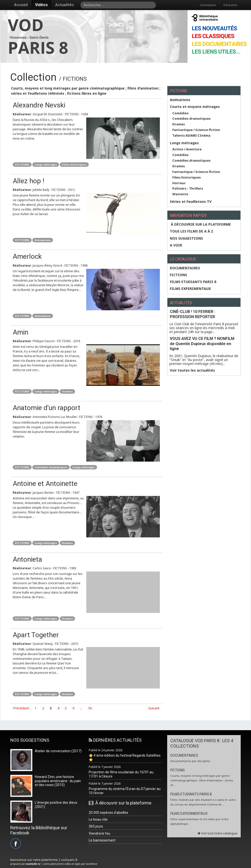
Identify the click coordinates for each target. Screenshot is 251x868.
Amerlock (27, 256)
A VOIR (176, 245)
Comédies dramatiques (51, 467)
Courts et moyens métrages (195, 107)
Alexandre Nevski (39, 105)
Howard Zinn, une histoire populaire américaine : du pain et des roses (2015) (58, 781)
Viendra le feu (100, 833)
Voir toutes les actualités (192, 370)
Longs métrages (46, 164)
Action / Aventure (187, 149)
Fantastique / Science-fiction (196, 130)
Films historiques (74, 164)
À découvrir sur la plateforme (200, 224)
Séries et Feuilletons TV (191, 202)
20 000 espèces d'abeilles (108, 813)
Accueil (21, 5)
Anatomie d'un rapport (47, 408)
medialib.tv (33, 864)
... (81, 708)
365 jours (96, 826)
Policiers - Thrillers (188, 188)
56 (90, 708)
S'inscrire (230, 5)
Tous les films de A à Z (192, 231)
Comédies (180, 113)
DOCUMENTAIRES (185, 268)
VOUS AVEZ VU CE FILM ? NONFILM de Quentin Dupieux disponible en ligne (202, 344)
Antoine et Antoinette (45, 484)
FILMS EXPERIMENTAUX (190, 289)
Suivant (154, 708)
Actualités (65, 5)
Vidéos (41, 5)
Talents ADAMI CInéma (191, 136)
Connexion (208, 5)
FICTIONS (22, 164)
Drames (67, 391)
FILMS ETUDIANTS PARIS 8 (193, 282)
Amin (20, 332)
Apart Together (36, 635)
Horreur (179, 183)
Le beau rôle (98, 819)
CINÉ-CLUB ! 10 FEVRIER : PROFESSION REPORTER (193, 314)
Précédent (21, 708)
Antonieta (27, 559)
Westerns (180, 194)
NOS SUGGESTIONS (186, 238)
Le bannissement (102, 840)
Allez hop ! (29, 181)
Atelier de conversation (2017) (58, 751)
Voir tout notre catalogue (218, 833)
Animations (43, 240)
